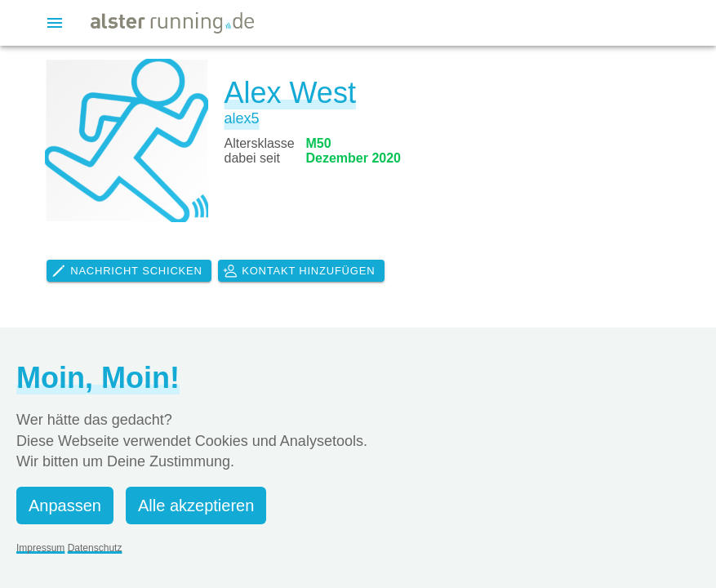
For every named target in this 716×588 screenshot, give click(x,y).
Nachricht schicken (127, 271)
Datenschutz (95, 548)
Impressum (40, 548)
